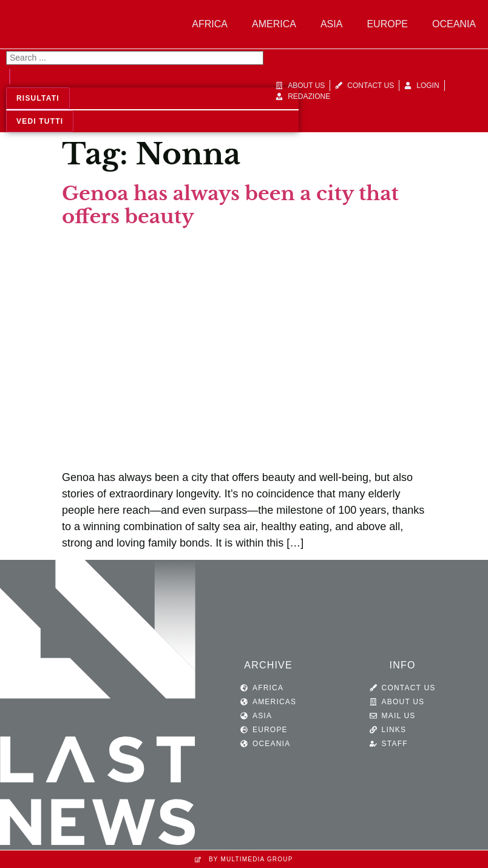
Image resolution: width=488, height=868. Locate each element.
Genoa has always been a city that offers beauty (230, 205)
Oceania (454, 24)
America (274, 24)
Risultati (38, 98)
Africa (210, 24)
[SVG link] (98, 705)
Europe (387, 24)
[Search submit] (10, 76)
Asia (331, 24)
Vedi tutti (40, 121)
